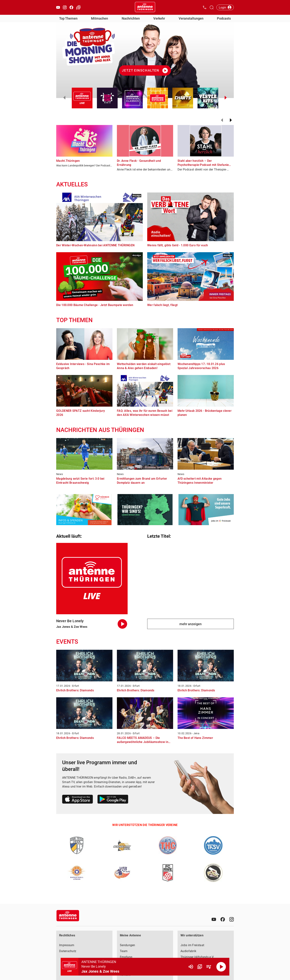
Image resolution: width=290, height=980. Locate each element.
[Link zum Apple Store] (78, 800)
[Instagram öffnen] (65, 7)
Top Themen (68, 18)
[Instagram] (232, 919)
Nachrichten (131, 18)
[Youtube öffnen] (58, 7)
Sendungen (128, 945)
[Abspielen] (221, 967)
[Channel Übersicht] (200, 967)
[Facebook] (223, 919)
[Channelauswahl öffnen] (212, 7)
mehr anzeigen (190, 624)
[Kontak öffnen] (205, 7)
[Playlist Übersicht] (209, 967)
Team (124, 951)
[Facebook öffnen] (71, 7)
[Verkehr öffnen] (78, 7)
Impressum (67, 945)
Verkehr (159, 18)
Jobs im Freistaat (192, 945)
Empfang (126, 957)
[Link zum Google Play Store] (113, 800)
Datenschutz (68, 951)
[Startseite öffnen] (145, 7)
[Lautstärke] (191, 967)
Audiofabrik (188, 951)
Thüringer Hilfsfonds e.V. (197, 957)
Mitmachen (100, 18)
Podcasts (224, 18)
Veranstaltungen (191, 18)
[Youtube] (214, 919)
